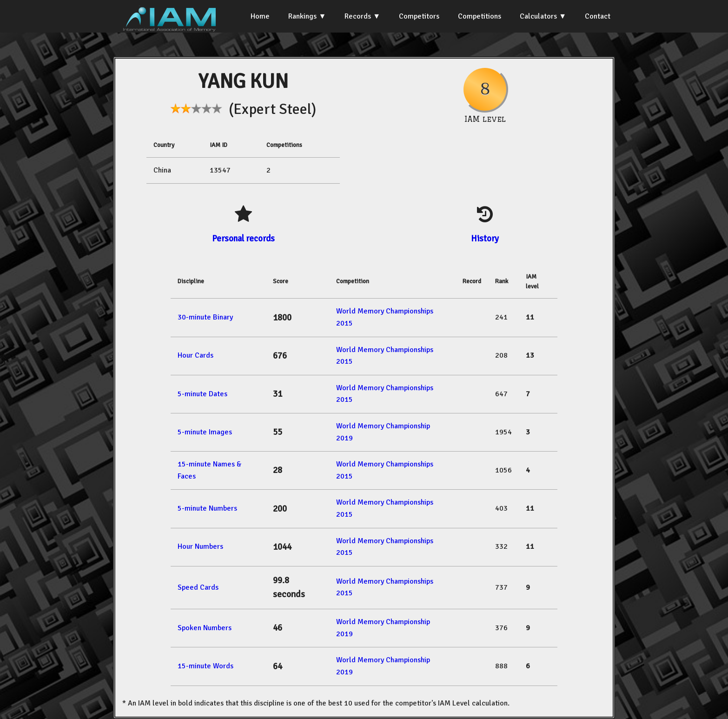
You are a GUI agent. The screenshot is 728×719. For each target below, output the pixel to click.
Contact (598, 16)
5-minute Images (205, 432)
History (485, 238)
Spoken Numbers (205, 628)
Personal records (243, 238)
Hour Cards (195, 355)
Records (358, 16)
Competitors (419, 16)
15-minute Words (205, 666)
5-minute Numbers (207, 508)
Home (260, 16)
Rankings (302, 16)
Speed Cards (198, 587)
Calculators (538, 16)
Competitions (480, 16)
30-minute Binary (205, 317)
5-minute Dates (202, 394)
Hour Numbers (200, 546)
